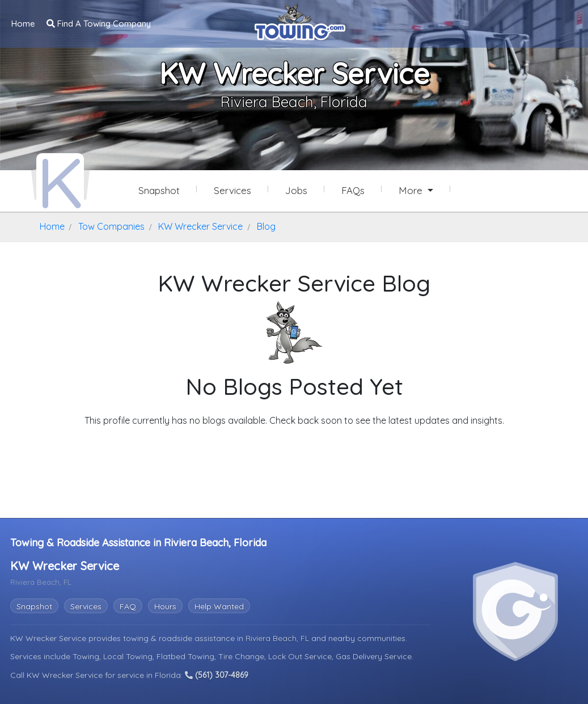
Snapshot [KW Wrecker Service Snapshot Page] (159, 190)
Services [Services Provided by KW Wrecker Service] (232, 190)
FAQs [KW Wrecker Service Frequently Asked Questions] (353, 190)
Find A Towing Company (99, 23)
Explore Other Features (294, 442)
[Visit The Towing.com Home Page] (300, 20)
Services (86, 605)
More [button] (412, 190)
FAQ (128, 605)
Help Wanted (219, 605)
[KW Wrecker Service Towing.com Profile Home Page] (60, 180)
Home (23, 23)
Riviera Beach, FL (278, 637)
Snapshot (34, 605)
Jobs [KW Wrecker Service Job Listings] (296, 190)
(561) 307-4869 (217, 674)
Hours (165, 605)
